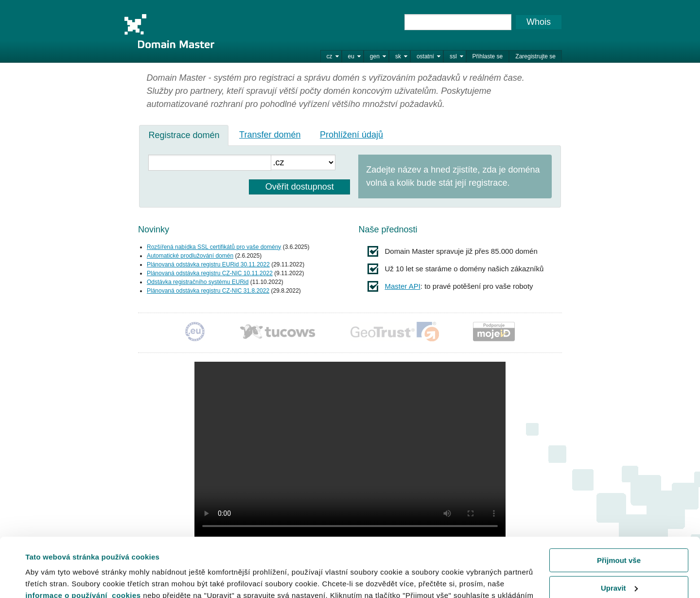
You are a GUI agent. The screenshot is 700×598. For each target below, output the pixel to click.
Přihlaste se (488, 56)
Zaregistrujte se (535, 56)
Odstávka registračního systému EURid (198, 282)
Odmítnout (619, 560)
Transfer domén (270, 135)
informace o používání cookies (83, 540)
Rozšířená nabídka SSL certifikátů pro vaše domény (214, 247)
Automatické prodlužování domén (190, 256)
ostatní (425, 56)
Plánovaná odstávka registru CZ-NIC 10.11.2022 (210, 273)
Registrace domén (184, 135)
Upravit (619, 532)
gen (375, 56)
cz (330, 56)
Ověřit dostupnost (300, 187)
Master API (402, 286)
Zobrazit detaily (52, 578)
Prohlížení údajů (351, 135)
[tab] (184, 135)
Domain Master (169, 31)
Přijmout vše (619, 505)
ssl (453, 56)
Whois (539, 22)
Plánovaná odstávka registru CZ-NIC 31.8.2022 (208, 291)
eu (351, 56)
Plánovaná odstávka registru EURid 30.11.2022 (208, 264)
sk (398, 56)
